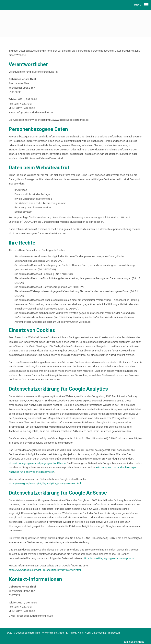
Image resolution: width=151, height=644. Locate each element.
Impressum (114, 633)
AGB (87, 633)
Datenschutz (99, 633)
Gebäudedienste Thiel (75, 23)
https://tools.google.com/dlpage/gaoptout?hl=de (37, 463)
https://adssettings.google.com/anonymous (108, 558)
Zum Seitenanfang (134, 642)
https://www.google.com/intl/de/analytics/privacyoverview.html (45, 483)
